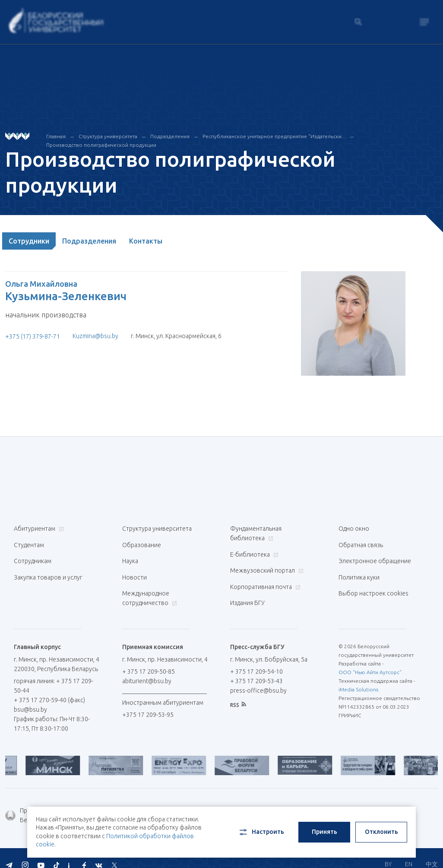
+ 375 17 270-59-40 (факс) (49, 688)
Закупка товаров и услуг (48, 570)
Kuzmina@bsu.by (95, 336)
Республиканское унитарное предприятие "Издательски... (274, 136)
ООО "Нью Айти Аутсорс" (370, 660)
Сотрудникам (33, 556)
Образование (142, 542)
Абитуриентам (38, 529)
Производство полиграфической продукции (101, 145)
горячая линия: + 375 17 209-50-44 (47, 674)
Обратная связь (361, 542)
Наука (130, 556)
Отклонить (381, 832)
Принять (324, 832)
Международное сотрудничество (150, 589)
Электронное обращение (375, 556)
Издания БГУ (247, 593)
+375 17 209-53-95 (148, 703)
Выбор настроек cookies (373, 584)
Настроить (261, 832)
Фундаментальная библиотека (256, 533)
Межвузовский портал (266, 566)
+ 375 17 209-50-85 (149, 659)
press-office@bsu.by (258, 678)
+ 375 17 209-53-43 (256, 669)
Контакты (146, 241)
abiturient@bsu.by (147, 669)
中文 (432, 851)
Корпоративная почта (264, 580)
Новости (134, 570)
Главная (56, 136)
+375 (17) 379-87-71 (33, 336)
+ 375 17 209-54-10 (256, 659)
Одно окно (354, 529)
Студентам (29, 542)
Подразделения (170, 136)
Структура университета (108, 136)
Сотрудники (29, 241)
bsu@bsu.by (30, 697)
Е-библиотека (253, 552)
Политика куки (359, 570)
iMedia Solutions (358, 677)
